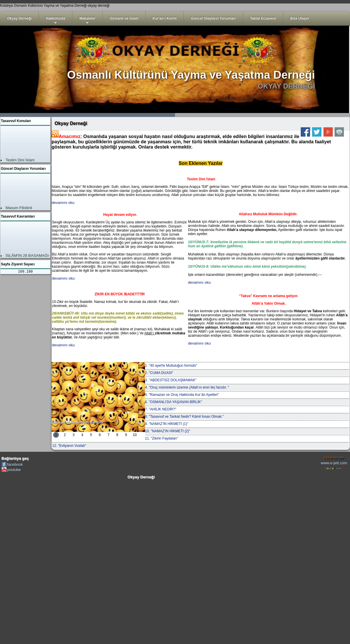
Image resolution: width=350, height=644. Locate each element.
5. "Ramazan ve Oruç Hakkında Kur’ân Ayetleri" (182, 395)
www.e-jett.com (334, 463)
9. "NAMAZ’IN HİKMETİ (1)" (167, 424)
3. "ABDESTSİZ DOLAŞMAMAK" (171, 380)
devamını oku (63, 203)
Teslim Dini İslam (20, 161)
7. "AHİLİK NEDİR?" (161, 409)
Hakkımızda (55, 21)
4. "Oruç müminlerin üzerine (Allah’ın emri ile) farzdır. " (187, 387)
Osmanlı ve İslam (124, 18)
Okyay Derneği (19, 18)
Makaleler (87, 21)
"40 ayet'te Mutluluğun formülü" (78, 422)
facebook (15, 464)
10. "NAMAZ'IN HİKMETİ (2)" (168, 431)
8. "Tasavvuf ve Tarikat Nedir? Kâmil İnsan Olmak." (184, 417)
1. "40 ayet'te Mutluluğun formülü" (171, 366)
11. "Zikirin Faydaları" (162, 438)
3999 (262, 115)
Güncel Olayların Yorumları (213, 18)
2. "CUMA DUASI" (159, 373)
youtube (14, 470)
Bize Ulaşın (300, 18)
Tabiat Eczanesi (263, 18)
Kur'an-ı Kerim (164, 18)
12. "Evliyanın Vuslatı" (69, 446)
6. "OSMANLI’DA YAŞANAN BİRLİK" (173, 402)
